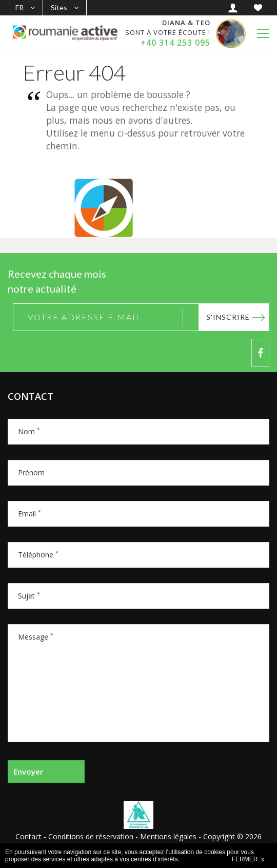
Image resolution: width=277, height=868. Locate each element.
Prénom (31, 472)
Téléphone (38, 555)
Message (36, 637)
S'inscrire (228, 317)
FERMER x (248, 859)
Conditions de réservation (91, 836)
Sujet (29, 596)
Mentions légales (168, 836)
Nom (29, 431)
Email (29, 514)
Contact (28, 836)
